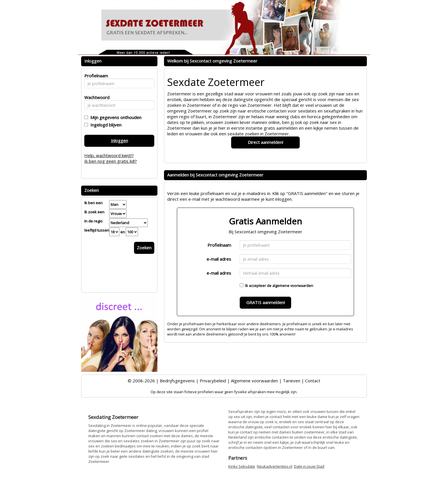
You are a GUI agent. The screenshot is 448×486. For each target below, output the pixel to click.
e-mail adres (219, 259)
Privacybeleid (213, 381)
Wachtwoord (95, 97)
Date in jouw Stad (309, 466)
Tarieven (292, 381)
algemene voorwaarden (293, 286)
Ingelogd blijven (105, 125)
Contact (313, 381)
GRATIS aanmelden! (266, 302)
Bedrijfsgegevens (177, 381)
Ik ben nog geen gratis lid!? (111, 161)
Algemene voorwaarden (254, 381)
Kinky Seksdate (242, 466)
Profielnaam (219, 245)
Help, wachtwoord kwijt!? (109, 155)
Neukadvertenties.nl (275, 466)
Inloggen (119, 140)
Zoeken (144, 248)
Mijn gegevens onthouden (115, 117)
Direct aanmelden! (265, 142)
